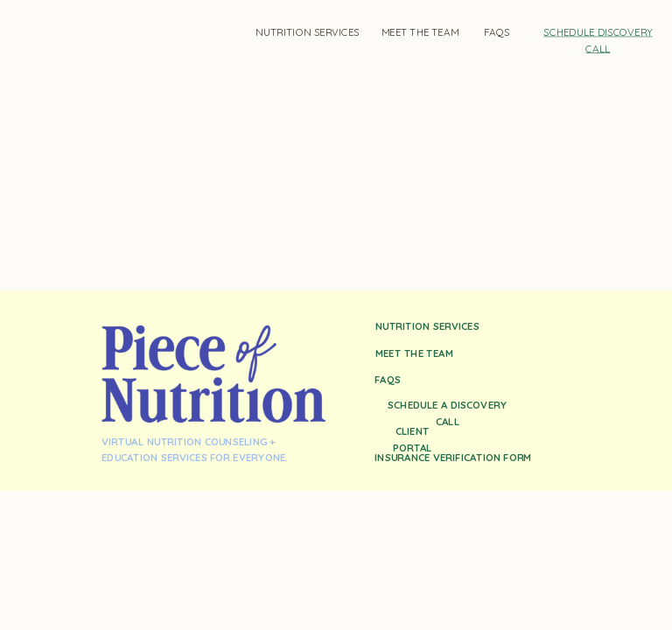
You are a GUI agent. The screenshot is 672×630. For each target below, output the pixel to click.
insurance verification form (453, 457)
